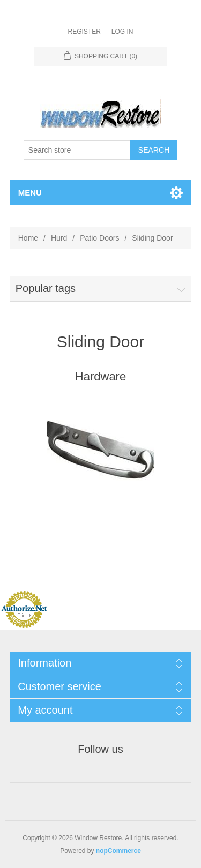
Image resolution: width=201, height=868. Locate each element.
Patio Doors (99, 238)
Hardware (100, 376)
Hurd (59, 238)
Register (84, 32)
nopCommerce (118, 851)
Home (28, 238)
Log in (122, 32)
